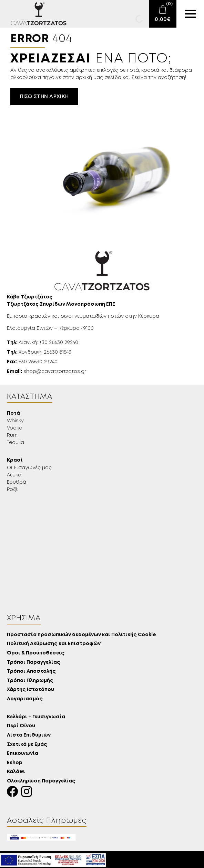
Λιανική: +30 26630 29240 (43, 343)
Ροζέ (12, 490)
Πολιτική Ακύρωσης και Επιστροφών (54, 644)
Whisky (15, 421)
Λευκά (14, 475)
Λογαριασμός (25, 699)
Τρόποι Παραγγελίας (34, 663)
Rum (12, 435)
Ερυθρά (17, 482)
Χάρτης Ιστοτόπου (30, 690)
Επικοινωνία (23, 754)
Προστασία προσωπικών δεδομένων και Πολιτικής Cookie (81, 635)
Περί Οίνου (21, 726)
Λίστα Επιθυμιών (29, 735)
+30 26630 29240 (32, 362)
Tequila (16, 443)
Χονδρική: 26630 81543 (39, 352)
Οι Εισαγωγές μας (29, 468)
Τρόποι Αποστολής (31, 672)
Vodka (15, 428)
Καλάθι (16, 772)
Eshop (15, 763)
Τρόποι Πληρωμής (30, 681)
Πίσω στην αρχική (44, 97)
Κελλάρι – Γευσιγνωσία (36, 717)
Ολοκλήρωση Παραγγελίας (41, 781)
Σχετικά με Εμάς (27, 745)
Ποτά (13, 413)
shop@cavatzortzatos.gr (47, 372)
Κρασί (15, 460)
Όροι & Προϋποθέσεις (36, 653)
